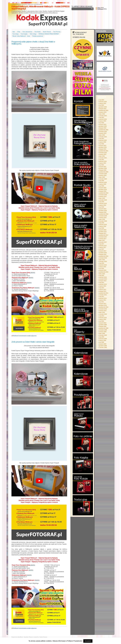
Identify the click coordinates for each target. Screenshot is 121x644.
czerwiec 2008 (103, 347)
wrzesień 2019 (103, 195)
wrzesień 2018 (103, 216)
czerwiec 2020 (103, 179)
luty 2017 (102, 249)
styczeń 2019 (103, 209)
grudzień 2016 (103, 253)
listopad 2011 (103, 291)
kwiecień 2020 (103, 182)
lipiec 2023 (102, 114)
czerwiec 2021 (103, 158)
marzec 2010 (103, 319)
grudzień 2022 (103, 126)
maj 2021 (102, 160)
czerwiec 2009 (103, 335)
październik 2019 (104, 193)
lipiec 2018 (102, 219)
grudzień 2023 (103, 107)
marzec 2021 (103, 163)
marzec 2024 (103, 103)
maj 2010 (102, 316)
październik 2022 (104, 130)
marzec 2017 (103, 247)
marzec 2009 (103, 340)
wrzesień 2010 (103, 309)
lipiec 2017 (102, 240)
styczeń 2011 (103, 304)
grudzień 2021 (103, 147)
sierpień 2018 (103, 218)
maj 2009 (102, 337)
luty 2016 (102, 268)
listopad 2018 (103, 212)
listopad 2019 (103, 191)
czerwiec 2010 (103, 314)
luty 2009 (102, 342)
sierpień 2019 (103, 196)
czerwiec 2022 (103, 137)
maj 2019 (102, 202)
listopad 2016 (103, 254)
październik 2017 (104, 235)
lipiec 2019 (102, 198)
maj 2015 (102, 275)
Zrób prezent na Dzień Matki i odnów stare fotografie (33, 342)
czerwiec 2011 (103, 295)
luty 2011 (102, 302)
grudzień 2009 (103, 325)
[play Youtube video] (39, 188)
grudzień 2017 (103, 232)
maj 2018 (102, 223)
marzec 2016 (103, 267)
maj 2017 (102, 244)
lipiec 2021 (102, 156)
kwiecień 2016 (103, 265)
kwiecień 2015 (103, 277)
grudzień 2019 (103, 189)
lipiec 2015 (102, 274)
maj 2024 (102, 100)
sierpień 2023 (103, 112)
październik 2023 (104, 110)
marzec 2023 (103, 121)
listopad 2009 (103, 326)
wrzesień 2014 (103, 279)
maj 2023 (102, 117)
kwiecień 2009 (103, 339)
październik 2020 (104, 172)
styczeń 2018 (103, 230)
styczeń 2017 (103, 251)
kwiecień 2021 (103, 161)
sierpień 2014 (103, 281)
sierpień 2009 (103, 332)
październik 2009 (104, 328)
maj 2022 (102, 139)
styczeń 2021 (103, 167)
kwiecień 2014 (103, 284)
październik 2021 (104, 151)
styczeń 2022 (103, 146)
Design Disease (43, 637)
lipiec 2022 (102, 135)
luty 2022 (102, 144)
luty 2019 (102, 207)
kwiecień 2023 (103, 119)
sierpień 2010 (103, 311)
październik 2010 (104, 307)
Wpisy (99, 8)
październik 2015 (104, 272)
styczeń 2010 (103, 323)
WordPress (20, 637)
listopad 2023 (103, 109)
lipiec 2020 (102, 177)
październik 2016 (104, 256)
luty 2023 (102, 123)
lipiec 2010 (102, 312)
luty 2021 (102, 165)
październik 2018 (104, 214)
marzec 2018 (103, 226)
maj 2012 (102, 288)
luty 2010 (102, 321)
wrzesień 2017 (103, 237)
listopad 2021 (103, 149)
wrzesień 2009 (103, 330)
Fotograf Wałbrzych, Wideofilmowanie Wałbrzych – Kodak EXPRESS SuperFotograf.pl (40, 8)
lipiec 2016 (102, 260)
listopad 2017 (103, 233)
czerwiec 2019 (103, 200)
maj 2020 (102, 181)
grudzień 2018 (103, 210)
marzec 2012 (103, 290)
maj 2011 (102, 297)
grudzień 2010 (103, 305)
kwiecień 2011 (103, 298)
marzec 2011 (103, 300)
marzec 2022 (103, 142)
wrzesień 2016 (103, 258)
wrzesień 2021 (103, 153)
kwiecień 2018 (103, 225)
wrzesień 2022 (103, 131)
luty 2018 (102, 228)
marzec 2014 (103, 286)
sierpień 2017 (103, 239)
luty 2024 (102, 105)
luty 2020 (102, 186)
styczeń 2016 (103, 270)
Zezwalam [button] (88, 641)
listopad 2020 (103, 170)
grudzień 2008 (103, 346)
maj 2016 (102, 263)
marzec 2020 (103, 184)
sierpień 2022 (103, 133)
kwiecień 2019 (103, 203)
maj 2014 (102, 282)
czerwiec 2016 (103, 261)
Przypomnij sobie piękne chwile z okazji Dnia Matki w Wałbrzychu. (33, 43)
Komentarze (100, 9)
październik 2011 (104, 293)
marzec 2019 (103, 205)
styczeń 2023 (103, 124)
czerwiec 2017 (103, 242)
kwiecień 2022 (103, 140)
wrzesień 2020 (103, 174)
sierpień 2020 (103, 175)
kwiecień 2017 (103, 246)
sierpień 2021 (103, 154)
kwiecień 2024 (103, 102)
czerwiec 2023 (103, 116)
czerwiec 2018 (103, 221)
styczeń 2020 (103, 188)
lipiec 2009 (102, 333)
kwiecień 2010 (103, 318)
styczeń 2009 (103, 344)
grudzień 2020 (103, 168)
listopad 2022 (103, 128)
